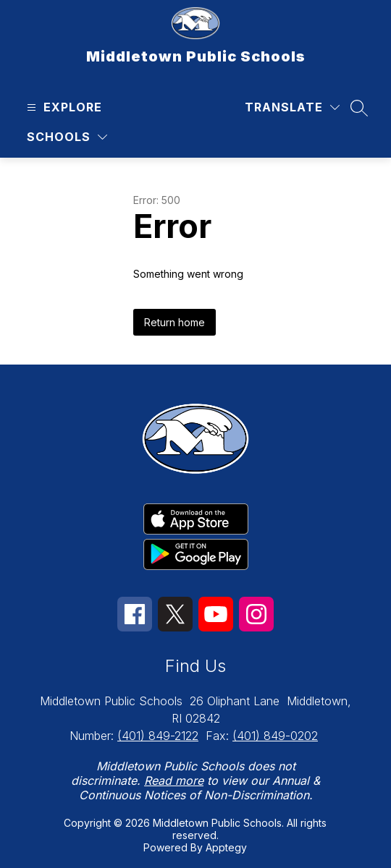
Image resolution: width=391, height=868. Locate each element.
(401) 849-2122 (158, 736)
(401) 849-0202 (275, 736)
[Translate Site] (292, 107)
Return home (175, 322)
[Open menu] (63, 107)
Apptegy (226, 847)
